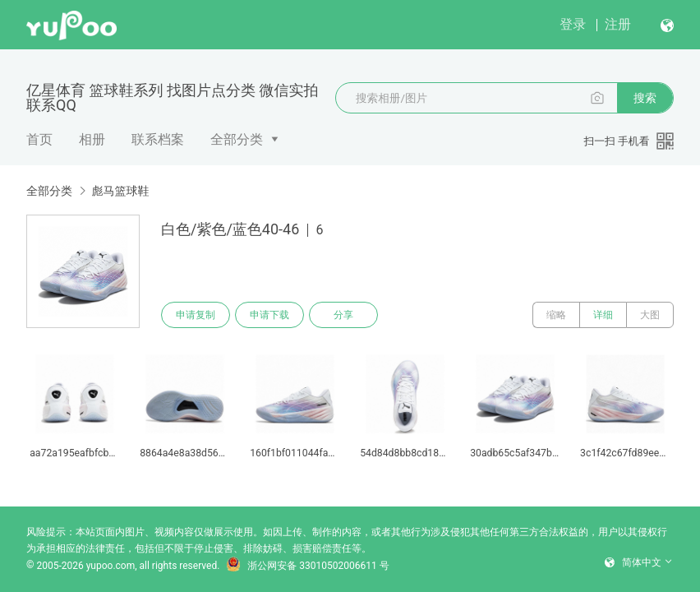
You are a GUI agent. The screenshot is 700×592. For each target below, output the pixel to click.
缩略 (556, 315)
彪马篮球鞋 (120, 191)
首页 (39, 139)
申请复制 (196, 315)
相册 (92, 139)
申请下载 (269, 315)
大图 (650, 315)
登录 (573, 24)
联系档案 (158, 139)
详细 (603, 315)
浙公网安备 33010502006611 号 (307, 566)
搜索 (645, 98)
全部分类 (237, 139)
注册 (618, 24)
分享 (343, 315)
